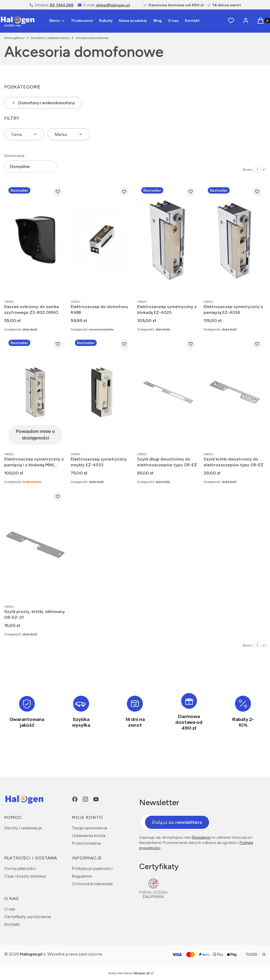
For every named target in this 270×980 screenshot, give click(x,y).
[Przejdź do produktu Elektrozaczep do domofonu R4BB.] (102, 240)
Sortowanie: (15, 156)
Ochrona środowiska (92, 884)
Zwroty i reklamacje (23, 828)
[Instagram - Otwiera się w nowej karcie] (85, 799)
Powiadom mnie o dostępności (35, 435)
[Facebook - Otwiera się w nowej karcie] (75, 799)
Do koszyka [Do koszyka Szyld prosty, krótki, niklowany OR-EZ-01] (57, 592)
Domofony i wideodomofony (50, 38)
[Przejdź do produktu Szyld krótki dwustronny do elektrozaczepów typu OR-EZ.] (235, 392)
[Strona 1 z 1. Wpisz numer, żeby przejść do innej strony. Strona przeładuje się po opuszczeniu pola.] (257, 170)
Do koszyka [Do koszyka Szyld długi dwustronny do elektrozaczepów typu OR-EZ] (190, 439)
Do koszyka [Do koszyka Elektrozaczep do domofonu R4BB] (123, 287)
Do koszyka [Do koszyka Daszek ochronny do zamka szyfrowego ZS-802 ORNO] (57, 287)
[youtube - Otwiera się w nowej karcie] (96, 799)
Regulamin (82, 876)
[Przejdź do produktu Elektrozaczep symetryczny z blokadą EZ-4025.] (168, 240)
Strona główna (14, 38)
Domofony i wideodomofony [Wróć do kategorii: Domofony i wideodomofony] (43, 103)
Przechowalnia (86, 843)
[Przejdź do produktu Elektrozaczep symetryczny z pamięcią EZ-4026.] (235, 240)
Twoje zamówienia (89, 828)
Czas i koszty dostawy (25, 876)
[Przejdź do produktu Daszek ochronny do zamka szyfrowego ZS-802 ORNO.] (35, 240)
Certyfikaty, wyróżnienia (28, 917)
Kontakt (12, 924)
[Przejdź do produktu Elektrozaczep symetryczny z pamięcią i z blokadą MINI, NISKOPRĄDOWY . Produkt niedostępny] (35, 392)
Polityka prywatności (92, 868)
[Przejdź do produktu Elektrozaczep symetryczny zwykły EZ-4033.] (102, 392)
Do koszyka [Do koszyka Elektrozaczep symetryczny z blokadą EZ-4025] (190, 287)
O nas (10, 909)
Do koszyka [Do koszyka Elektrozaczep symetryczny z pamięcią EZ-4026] (256, 287)
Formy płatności (20, 868)
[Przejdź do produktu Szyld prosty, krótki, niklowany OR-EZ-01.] (35, 545)
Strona (247, 169)
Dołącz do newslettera (177, 822)
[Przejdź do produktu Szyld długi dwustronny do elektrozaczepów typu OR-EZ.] (168, 392)
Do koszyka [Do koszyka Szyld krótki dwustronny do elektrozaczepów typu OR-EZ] (256, 439)
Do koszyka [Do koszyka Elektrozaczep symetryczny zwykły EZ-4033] (123, 439)
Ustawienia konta (88, 835)
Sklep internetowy (129, 973)
